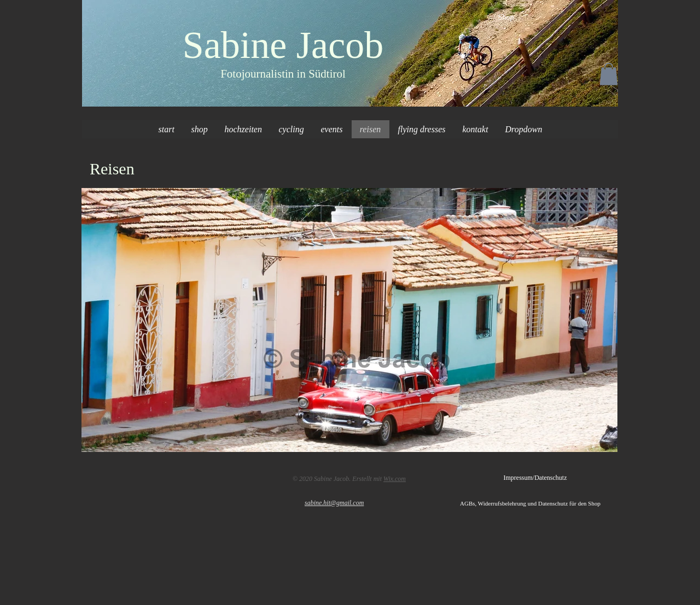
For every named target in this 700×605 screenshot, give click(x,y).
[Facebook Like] (127, 477)
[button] (609, 74)
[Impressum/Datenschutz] (535, 478)
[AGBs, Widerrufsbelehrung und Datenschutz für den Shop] (539, 504)
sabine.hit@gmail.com (334, 503)
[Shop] (506, 17)
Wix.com (395, 479)
